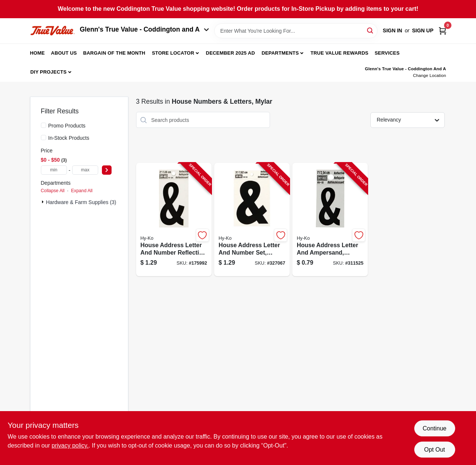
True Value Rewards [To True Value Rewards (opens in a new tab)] (340, 53)
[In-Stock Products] (44, 138)
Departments (280, 53)
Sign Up (423, 30)
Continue (434, 428)
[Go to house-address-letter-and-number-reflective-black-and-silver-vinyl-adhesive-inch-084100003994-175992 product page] (174, 219)
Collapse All (53, 191)
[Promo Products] (44, 125)
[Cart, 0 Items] (443, 31)
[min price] (54, 170)
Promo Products (67, 126)
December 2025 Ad (231, 53)
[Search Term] (296, 31)
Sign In (392, 30)
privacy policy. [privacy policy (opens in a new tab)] (70, 445)
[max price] (85, 170)
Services (387, 53)
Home (38, 53)
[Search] (371, 30)
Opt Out (434, 450)
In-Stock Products (69, 138)
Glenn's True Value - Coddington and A (145, 29)
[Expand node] (44, 202)
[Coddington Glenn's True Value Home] (52, 31)
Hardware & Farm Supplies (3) (81, 202)
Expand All (82, 191)
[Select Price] (107, 170)
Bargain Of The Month (114, 53)
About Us (64, 53)
